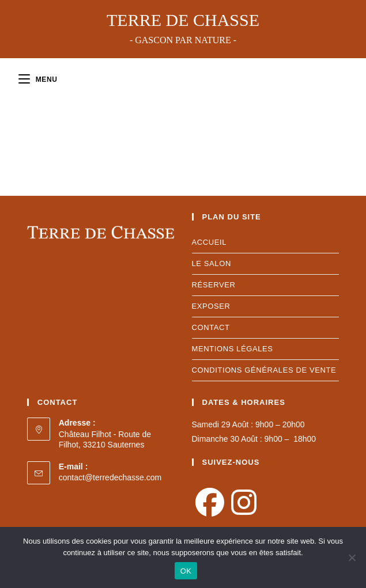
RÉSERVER (214, 285)
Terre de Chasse (183, 28)
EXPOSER (211, 306)
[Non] (352, 557)
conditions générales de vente (264, 370)
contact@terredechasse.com (110, 477)
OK (186, 571)
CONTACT (211, 327)
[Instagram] (244, 503)
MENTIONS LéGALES (233, 349)
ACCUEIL (210, 242)
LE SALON (212, 263)
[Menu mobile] (38, 79)
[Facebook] (210, 503)
